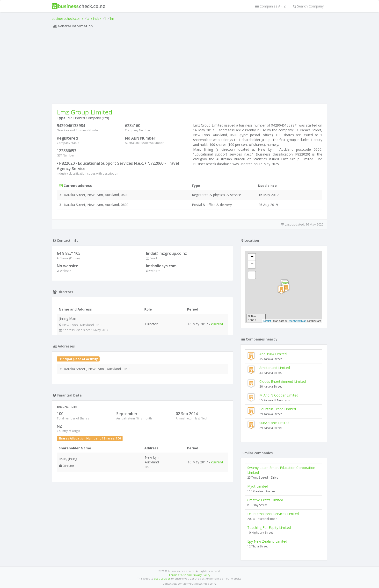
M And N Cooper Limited (279, 395)
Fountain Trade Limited (278, 409)
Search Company (308, 6)
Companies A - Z (270, 6)
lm (112, 18)
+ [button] (252, 257)
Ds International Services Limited (273, 514)
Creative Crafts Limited (265, 500)
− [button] (252, 264)
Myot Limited (258, 486)
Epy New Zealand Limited (267, 541)
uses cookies (162, 578)
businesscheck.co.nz (67, 18)
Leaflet (267, 321)
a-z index (94, 18)
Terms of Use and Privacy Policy (189, 575)
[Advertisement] (189, 67)
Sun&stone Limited (274, 423)
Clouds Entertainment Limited (283, 381)
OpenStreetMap (297, 321)
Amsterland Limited (275, 368)
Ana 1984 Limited (273, 354)
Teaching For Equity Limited (269, 528)
